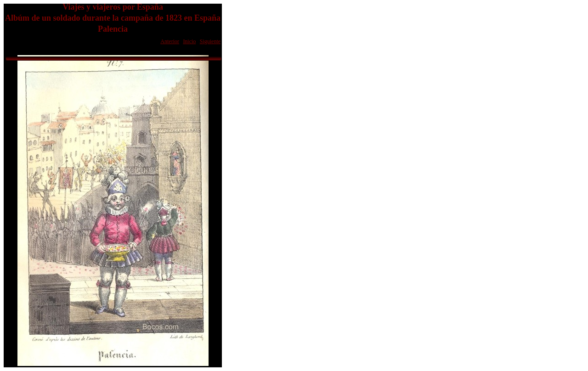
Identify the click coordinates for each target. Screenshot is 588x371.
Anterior (170, 41)
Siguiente (210, 41)
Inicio (189, 41)
